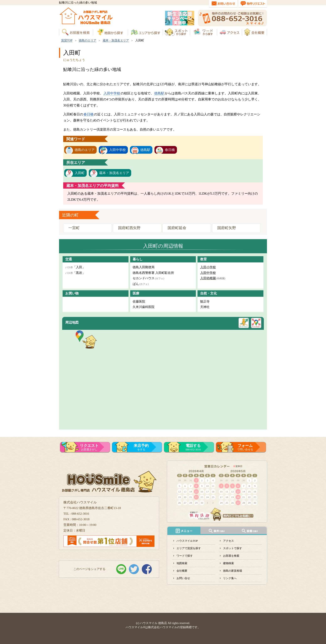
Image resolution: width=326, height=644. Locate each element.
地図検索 (182, 563)
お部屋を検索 (231, 556)
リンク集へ (230, 578)
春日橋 (89, 114)
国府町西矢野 (129, 228)
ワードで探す (185, 556)
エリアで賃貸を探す (189, 548)
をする (141, 447)
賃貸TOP (67, 40)
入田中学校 (112, 93)
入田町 (80, 173)
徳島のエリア (88, 40)
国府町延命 (177, 228)
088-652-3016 (193, 447)
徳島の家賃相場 (233, 571)
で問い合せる (245, 447)
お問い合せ (183, 578)
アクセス (228, 541)
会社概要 (182, 571)
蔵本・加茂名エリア (116, 40)
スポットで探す (233, 548)
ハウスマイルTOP (187, 541)
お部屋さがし (89, 447)
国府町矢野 (227, 228)
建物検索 (228, 563)
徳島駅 (159, 93)
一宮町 (74, 228)
